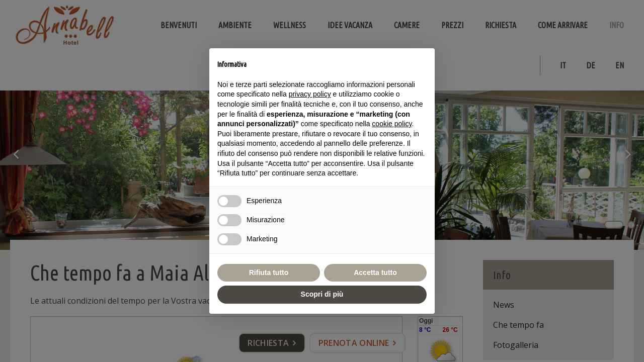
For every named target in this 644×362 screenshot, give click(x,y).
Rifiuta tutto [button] (269, 273)
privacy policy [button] (310, 94)
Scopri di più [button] (322, 294)
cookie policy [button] (392, 124)
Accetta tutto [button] (375, 273)
